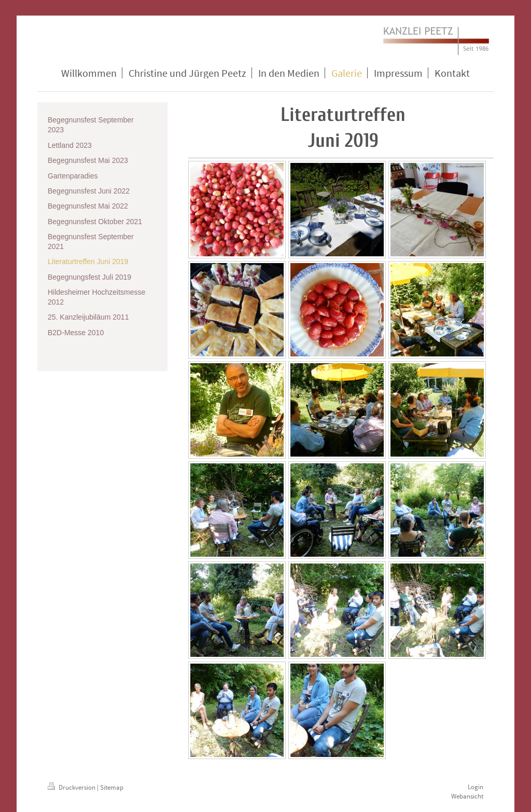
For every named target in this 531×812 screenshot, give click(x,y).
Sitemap (112, 787)
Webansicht (467, 796)
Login (476, 787)
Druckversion (72, 787)
